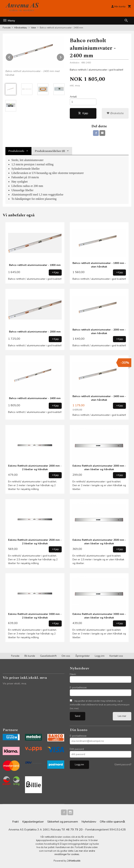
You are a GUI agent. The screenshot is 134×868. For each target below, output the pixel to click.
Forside (7, 28)
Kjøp (83, 113)
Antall (73, 97)
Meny (9, 21)
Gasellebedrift (48, 656)
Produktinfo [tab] (16, 151)
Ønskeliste (115, 113)
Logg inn (100, 656)
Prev (13, 57)
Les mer (122, 716)
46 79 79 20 (74, 830)
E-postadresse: (78, 687)
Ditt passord (77, 749)
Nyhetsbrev (89, 822)
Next (64, 57)
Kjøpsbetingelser (33, 822)
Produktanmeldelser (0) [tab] (50, 151)
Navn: (73, 674)
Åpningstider (82, 656)
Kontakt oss (116, 656)
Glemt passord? (123, 765)
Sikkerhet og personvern (63, 822)
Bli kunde (30, 656)
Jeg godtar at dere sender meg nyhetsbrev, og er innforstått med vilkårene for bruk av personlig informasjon (100, 705)
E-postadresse (78, 736)
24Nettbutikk (74, 861)
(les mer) (74, 708)
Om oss (66, 656)
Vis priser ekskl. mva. (15, 684)
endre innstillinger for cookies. (75, 853)
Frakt (15, 822)
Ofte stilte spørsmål (112, 822)
